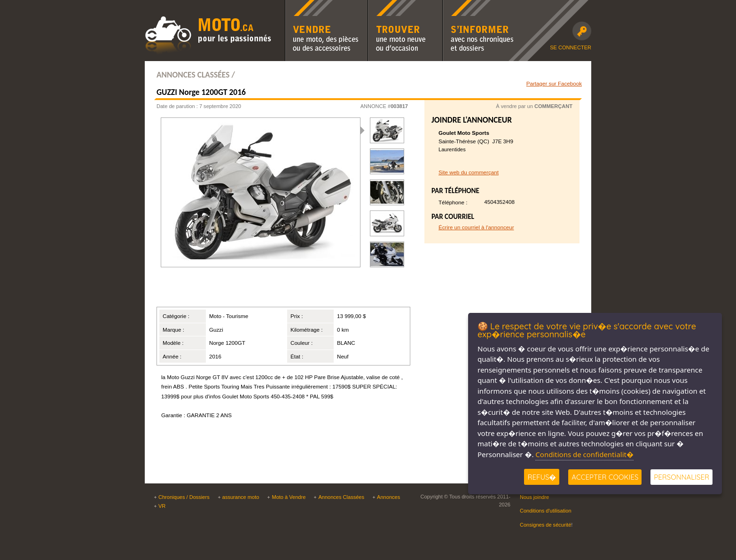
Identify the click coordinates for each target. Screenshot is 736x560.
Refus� (542, 477)
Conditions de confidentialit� (584, 454)
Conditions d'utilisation (546, 511)
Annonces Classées (341, 497)
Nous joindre (534, 497)
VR (162, 506)
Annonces (388, 497)
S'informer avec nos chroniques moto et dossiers (480, 6)
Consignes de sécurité (545, 525)
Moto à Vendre (289, 497)
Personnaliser (681, 477)
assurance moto (241, 497)
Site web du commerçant (469, 172)
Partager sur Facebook (554, 83)
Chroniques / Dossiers (184, 497)
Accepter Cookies (605, 477)
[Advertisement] (271, 291)
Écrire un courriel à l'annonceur (476, 227)
